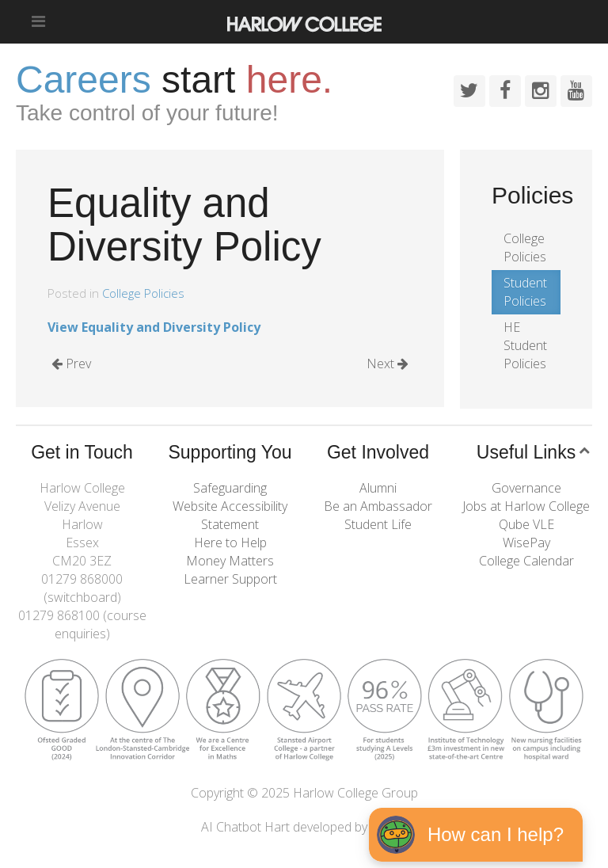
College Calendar (526, 561)
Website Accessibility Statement (230, 515)
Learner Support (230, 579)
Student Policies (525, 292)
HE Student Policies (525, 345)
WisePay (526, 542)
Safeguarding (230, 488)
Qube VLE (526, 524)
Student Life (378, 524)
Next (388, 364)
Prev (71, 364)
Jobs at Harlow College (526, 506)
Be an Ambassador (378, 506)
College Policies (143, 293)
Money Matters (230, 561)
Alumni (378, 488)
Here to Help (230, 542)
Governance (526, 488)
